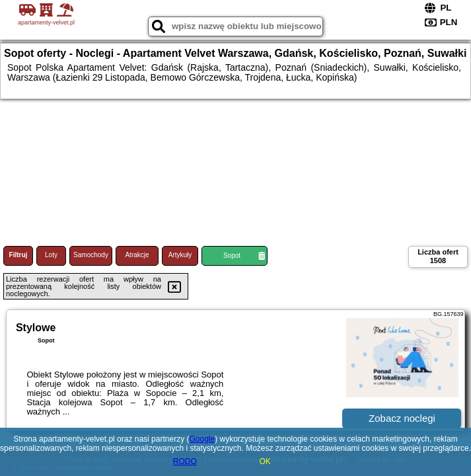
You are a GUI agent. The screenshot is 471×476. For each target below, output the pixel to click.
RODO (185, 461)
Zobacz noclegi (402, 418)
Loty (51, 255)
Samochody (91, 255)
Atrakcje (137, 255)
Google (202, 439)
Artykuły (180, 255)
